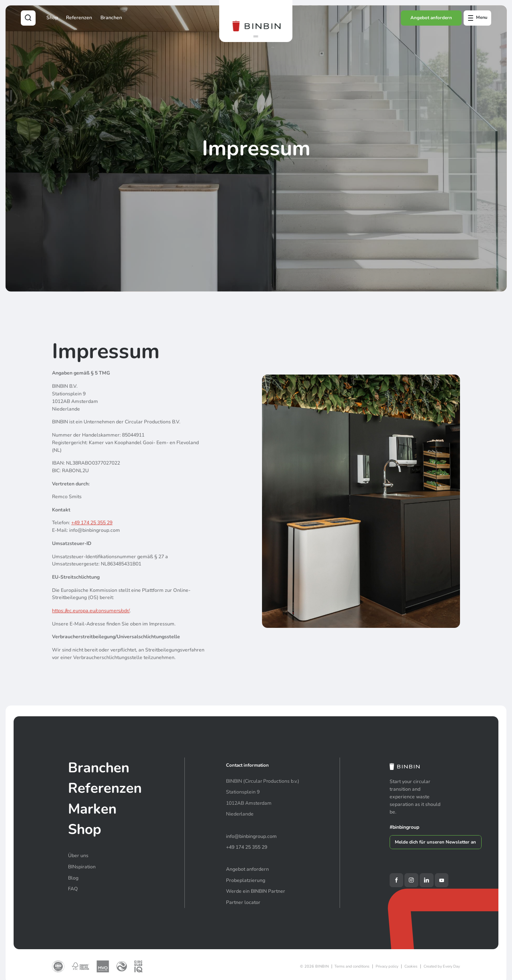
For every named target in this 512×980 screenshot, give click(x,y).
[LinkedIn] (426, 880)
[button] (256, 38)
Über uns (78, 856)
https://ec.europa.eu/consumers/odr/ (91, 611)
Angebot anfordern (431, 18)
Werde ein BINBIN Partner (256, 891)
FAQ (73, 889)
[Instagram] (411, 880)
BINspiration (82, 867)
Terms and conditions (352, 966)
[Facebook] (396, 880)
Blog (73, 878)
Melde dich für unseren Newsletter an (435, 842)
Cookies (411, 966)
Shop (52, 18)
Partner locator (243, 902)
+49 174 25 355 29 (92, 523)
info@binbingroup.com (251, 836)
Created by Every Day (442, 966)
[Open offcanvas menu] (477, 18)
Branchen (111, 18)
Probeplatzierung (246, 880)
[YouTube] (442, 880)
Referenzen (79, 18)
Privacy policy (387, 966)
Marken (92, 809)
